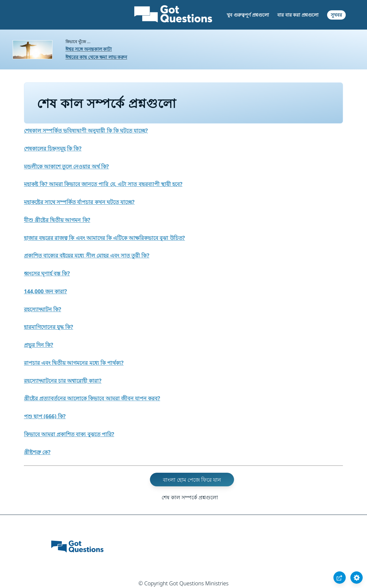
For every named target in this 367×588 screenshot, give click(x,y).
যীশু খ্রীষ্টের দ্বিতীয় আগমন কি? (57, 220)
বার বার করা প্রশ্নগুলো (298, 15)
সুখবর (336, 15)
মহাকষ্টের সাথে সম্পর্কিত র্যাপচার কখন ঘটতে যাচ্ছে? (79, 202)
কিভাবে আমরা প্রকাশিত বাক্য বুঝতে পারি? (69, 434)
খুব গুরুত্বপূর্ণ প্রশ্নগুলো (248, 15)
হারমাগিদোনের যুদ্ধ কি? (49, 327)
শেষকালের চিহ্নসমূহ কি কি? (53, 148)
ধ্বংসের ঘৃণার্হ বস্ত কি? (47, 273)
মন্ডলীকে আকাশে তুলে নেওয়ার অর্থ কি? (66, 166)
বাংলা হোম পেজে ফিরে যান (192, 479)
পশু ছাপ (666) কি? (45, 416)
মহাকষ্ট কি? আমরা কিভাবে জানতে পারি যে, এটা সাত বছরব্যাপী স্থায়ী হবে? (103, 184)
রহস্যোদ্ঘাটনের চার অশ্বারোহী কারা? (63, 381)
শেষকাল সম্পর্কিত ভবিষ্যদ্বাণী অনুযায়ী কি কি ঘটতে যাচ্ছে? (86, 131)
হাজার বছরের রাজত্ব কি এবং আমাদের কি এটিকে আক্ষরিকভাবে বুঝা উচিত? (104, 238)
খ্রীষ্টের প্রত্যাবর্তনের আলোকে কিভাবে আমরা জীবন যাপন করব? (92, 398)
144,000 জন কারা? (45, 291)
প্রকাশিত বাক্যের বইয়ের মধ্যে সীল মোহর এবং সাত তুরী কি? (87, 255)
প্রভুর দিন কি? (39, 345)
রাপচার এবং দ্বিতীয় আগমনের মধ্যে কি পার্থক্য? (74, 363)
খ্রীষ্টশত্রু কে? (37, 452)
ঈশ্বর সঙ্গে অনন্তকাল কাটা (89, 49)
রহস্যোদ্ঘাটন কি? (43, 309)
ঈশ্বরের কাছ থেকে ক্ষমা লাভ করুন (96, 57)
